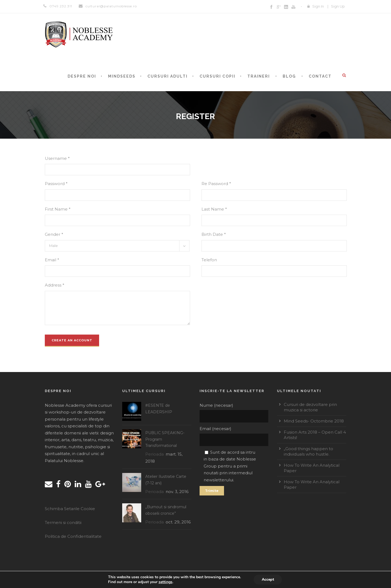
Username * (57, 158)
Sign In (318, 6)
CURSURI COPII (217, 76)
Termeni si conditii (63, 522)
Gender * (54, 234)
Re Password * (216, 184)
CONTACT (320, 76)
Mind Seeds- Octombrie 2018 (314, 421)
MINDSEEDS (122, 76)
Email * (52, 260)
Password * (56, 184)
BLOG (289, 76)
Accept (268, 579)
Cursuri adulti (168, 76)
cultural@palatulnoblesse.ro (111, 6)
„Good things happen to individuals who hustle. (308, 451)
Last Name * (214, 209)
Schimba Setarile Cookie (70, 509)
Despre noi (82, 76)
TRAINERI (259, 76)
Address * (55, 285)
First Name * (58, 209)
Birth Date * (214, 234)
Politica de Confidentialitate (73, 536)
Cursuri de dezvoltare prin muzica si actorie (310, 407)
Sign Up (338, 6)
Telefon (209, 260)
